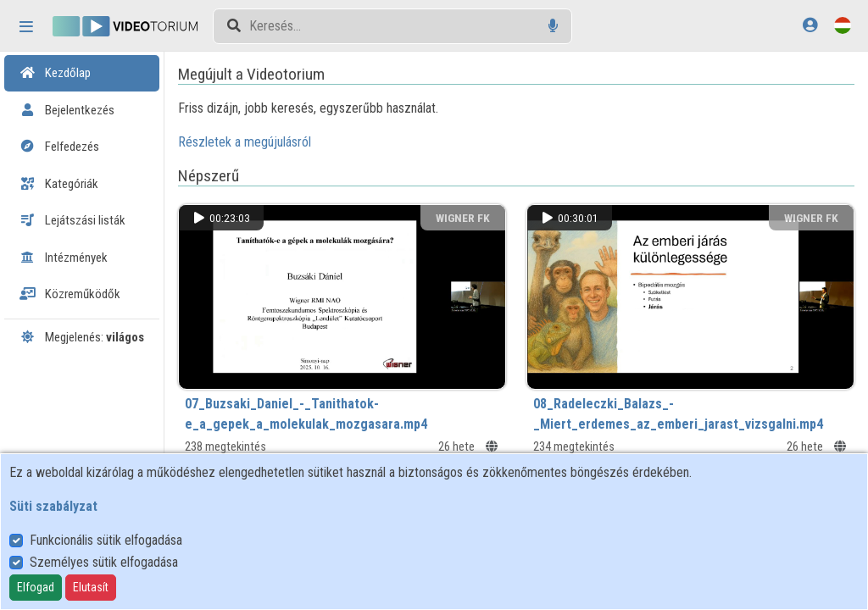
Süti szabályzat (53, 506)
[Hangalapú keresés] (553, 26)
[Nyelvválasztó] (843, 25)
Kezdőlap (55, 73)
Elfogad (36, 587)
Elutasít (91, 587)
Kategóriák (59, 184)
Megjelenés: (82, 337)
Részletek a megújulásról (267, 142)
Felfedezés (59, 147)
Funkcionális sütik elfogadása (106, 540)
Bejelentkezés (67, 110)
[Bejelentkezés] (810, 25)
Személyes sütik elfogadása (104, 562)
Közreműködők (70, 294)
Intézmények (64, 258)
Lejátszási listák (72, 220)
